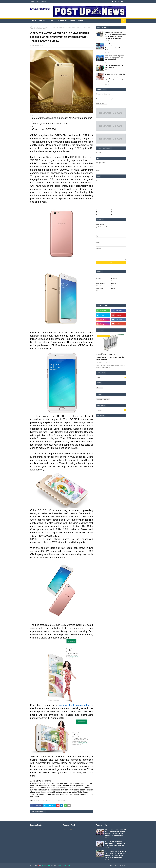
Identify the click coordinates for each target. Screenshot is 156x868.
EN (41, 800)
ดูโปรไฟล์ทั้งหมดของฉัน (102, 227)
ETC (97, 291)
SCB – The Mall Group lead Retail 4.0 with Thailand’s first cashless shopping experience (115, 843)
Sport (113, 286)
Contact (43, 2)
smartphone (39, 27)
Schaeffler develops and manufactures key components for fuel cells (110, 357)
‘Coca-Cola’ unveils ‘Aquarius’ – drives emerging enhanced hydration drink (115, 58)
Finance (114, 276)
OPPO (55, 800)
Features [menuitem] (42, 21)
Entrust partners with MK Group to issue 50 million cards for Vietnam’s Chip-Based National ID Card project (115, 35)
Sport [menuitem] (73, 21)
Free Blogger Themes (65, 865)
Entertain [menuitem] (81, 21)
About (37, 2)
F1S (44, 800)
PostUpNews (35, 46)
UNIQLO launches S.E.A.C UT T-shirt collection (115, 67)
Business (37, 800)
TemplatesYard (45, 865)
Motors (98, 281)
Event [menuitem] (51, 21)
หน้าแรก (32, 27)
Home (32, 2)
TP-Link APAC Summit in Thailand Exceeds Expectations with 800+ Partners (113, 47)
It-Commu (49, 800)
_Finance (114, 99)
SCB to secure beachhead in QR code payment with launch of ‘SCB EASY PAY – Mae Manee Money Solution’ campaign (115, 833)
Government (100, 288)
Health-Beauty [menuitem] (62, 21)
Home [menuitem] (34, 21)
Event (113, 288)
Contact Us (123, 865)
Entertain (99, 286)
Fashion (114, 283)
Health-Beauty (100, 283)
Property (114, 278)
